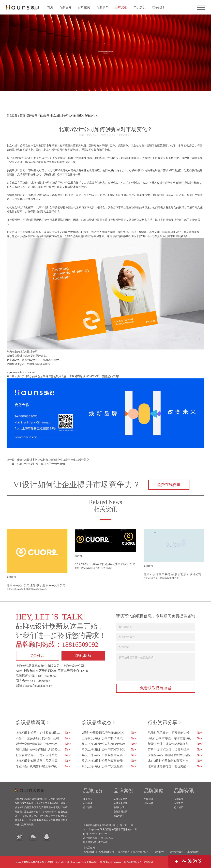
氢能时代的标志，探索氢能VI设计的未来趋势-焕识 (175, 733)
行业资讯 (44, 116)
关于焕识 (139, 7)
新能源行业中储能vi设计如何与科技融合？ (175, 744)
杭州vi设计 (89, 852)
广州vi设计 (158, 852)
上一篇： (48, 460)
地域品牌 (149, 803)
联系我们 (158, 7)
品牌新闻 (179, 799)
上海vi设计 (193, 852)
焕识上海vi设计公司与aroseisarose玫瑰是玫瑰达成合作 (109, 744)
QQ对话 (38, 656)
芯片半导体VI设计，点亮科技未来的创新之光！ (175, 750)
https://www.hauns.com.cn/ (21, 372)
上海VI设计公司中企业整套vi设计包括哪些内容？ (43, 733)
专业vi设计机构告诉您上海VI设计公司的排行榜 (43, 766)
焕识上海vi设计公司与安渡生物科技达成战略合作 (109, 766)
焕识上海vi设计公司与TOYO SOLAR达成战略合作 (109, 750)
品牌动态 (179, 803)
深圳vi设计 (124, 852)
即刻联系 (83, 656)
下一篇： (36, 464)
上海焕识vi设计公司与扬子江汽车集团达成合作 (109, 738)
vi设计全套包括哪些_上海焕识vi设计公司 (43, 744)
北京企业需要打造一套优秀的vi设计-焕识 (175, 766)
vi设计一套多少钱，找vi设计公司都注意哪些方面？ (43, 738)
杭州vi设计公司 (106, 852)
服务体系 (88, 799)
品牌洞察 (103, 7)
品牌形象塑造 (121, 799)
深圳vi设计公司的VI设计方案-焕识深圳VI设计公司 (43, 750)
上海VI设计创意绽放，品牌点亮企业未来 (43, 761)
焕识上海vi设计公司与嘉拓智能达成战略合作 (109, 761)
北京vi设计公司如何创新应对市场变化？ (74, 116)
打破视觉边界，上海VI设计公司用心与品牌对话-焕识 (43, 755)
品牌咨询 (88, 807)
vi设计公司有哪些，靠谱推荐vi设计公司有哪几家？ (175, 738)
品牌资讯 (121, 7)
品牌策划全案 (121, 812)
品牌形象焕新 (121, 803)
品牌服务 (66, 7)
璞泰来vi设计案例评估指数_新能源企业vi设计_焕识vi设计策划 (175, 755)
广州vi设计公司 (176, 852)
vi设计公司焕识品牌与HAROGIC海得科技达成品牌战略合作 (109, 733)
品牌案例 (84, 7)
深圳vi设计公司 (141, 852)
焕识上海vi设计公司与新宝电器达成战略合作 (109, 755)
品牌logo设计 (120, 807)
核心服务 (88, 803)
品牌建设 (149, 799)
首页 (50, 7)
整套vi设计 (119, 816)
